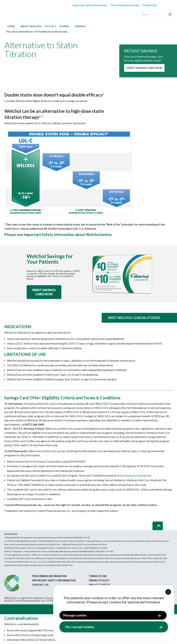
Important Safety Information (90, 5)
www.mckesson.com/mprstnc (134, 475)
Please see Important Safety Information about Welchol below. (58, 235)
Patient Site (150, 5)
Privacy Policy (99, 580)
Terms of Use (98, 576)
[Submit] (170, 14)
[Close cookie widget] (168, 592)
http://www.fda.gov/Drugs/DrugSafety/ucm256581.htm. (36, 544)
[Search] (157, 14)
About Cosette (99, 585)
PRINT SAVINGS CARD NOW (144, 68)
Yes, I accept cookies (80, 627)
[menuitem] (11, 26)
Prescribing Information (125, 5)
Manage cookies (75, 615)
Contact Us (40, 585)
